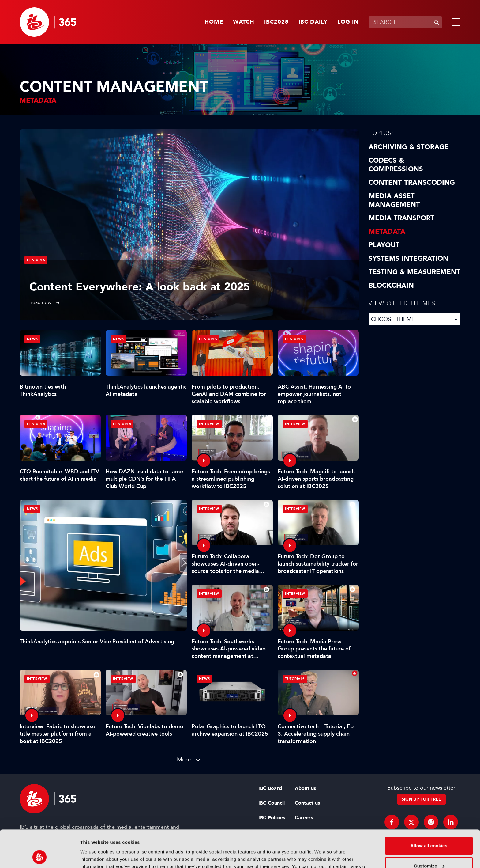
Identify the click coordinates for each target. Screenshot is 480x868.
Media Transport (401, 218)
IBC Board (270, 788)
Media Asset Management (394, 200)
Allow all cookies (429, 811)
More (184, 759)
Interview (209, 424)
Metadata (387, 232)
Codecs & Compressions (396, 165)
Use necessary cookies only (429, 851)
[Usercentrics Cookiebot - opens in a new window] (40, 856)
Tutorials (295, 679)
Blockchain (391, 286)
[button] (455, 22)
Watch (244, 22)
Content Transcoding (412, 183)
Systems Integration (409, 259)
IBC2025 (276, 22)
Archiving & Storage (409, 147)
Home (214, 22)
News (32, 509)
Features (36, 260)
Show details (94, 856)
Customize (429, 831)
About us (305, 788)
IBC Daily (313, 22)
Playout (384, 245)
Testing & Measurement (414, 272)
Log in (348, 22)
